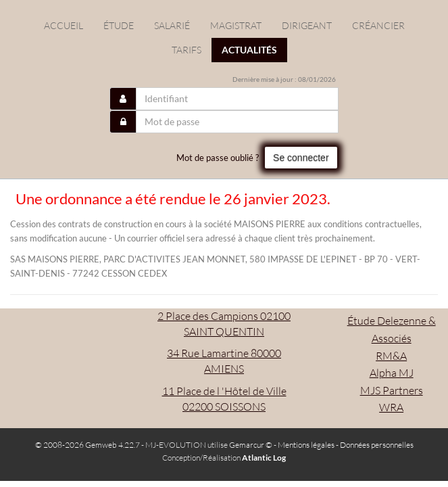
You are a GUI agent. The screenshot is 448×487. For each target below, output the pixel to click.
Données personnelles (377, 445)
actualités (249, 50)
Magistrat (236, 25)
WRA (391, 407)
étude (119, 25)
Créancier (378, 25)
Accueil (64, 25)
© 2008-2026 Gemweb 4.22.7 (88, 445)
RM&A (391, 356)
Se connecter (301, 158)
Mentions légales (306, 445)
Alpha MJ (392, 373)
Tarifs (186, 50)
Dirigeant (307, 25)
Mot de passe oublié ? (218, 158)
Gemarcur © (251, 445)
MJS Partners (392, 390)
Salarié (172, 25)
